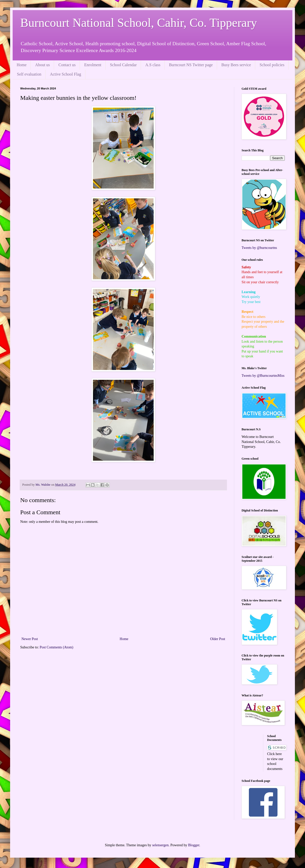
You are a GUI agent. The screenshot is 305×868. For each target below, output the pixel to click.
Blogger (194, 845)
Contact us (67, 65)
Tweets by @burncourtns (259, 248)
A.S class (153, 65)
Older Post (218, 639)
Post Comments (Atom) (56, 647)
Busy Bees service (236, 65)
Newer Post (30, 639)
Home (22, 65)
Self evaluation (29, 74)
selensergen (160, 845)
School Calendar (123, 65)
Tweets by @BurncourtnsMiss (263, 376)
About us (42, 65)
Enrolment (93, 65)
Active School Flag (65, 74)
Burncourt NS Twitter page (191, 65)
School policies (272, 65)
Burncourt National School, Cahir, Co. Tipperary (139, 23)
